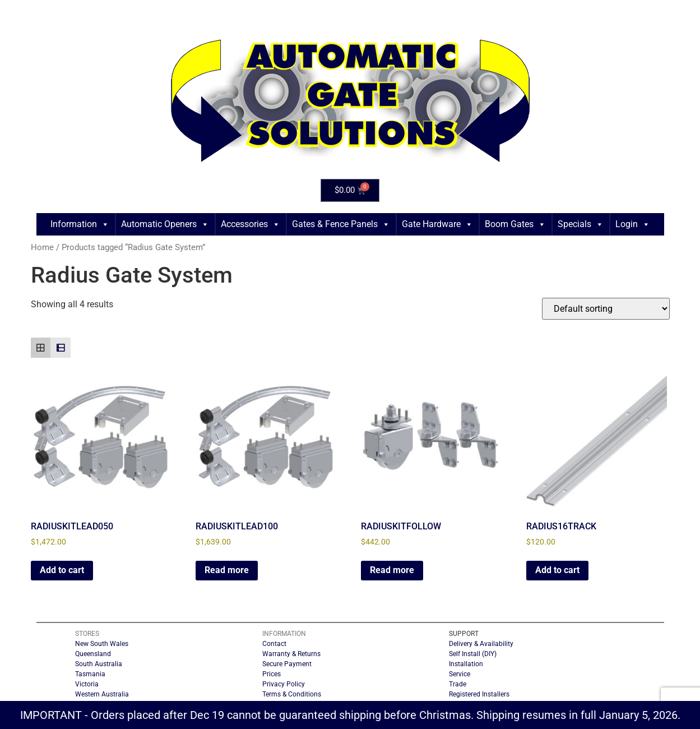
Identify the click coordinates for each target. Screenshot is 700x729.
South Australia (99, 664)
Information (80, 224)
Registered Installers (479, 694)
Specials (581, 224)
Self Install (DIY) (473, 654)
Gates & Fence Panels (341, 224)
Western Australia (102, 694)
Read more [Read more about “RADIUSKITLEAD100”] (227, 570)
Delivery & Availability (481, 644)
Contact (274, 644)
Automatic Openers (165, 224)
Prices (272, 674)
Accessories (251, 224)
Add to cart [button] (62, 570)
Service (460, 674)
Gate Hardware (437, 224)
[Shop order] (606, 309)
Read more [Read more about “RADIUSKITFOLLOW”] (392, 570)
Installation (466, 664)
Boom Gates (515, 224)
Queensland (93, 654)
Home (42, 247)
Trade (458, 684)
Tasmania (90, 674)
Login (633, 224)
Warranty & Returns (291, 654)
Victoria (87, 684)
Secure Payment (287, 664)
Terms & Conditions (292, 694)
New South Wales (102, 644)
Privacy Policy (284, 684)
